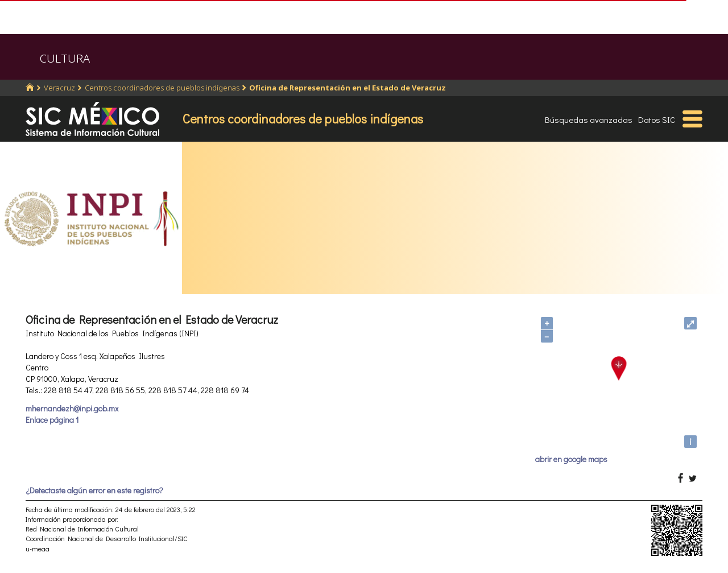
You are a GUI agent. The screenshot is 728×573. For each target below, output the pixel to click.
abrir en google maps (571, 459)
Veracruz (59, 88)
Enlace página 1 (52, 420)
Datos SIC (657, 119)
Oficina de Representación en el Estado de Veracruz (348, 88)
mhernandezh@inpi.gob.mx (72, 408)
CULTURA (65, 58)
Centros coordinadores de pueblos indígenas (162, 88)
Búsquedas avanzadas (589, 119)
